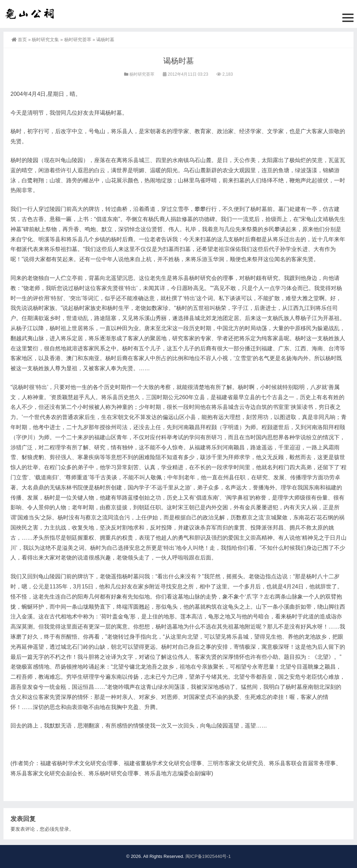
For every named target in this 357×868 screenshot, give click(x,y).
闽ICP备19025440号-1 (208, 856)
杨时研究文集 (45, 40)
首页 (19, 40)
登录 (64, 829)
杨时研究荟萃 (78, 40)
